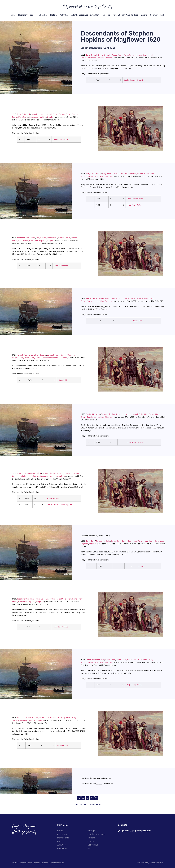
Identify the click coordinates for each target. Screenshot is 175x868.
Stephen (109, 58)
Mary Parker (107, 174)
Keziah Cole (110, 660)
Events (144, 15)
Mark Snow (23, 117)
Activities (64, 15)
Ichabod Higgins (123, 414)
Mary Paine (25, 358)
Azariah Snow (92, 298)
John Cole (90, 541)
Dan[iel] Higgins (93, 414)
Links (163, 15)
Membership (42, 15)
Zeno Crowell (91, 55)
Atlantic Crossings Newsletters (85, 15)
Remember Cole (103, 541)
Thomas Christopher (26, 238)
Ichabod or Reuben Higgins (29, 473)
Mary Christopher (93, 174)
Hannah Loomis (38, 114)
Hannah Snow (52, 114)
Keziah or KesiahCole (95, 660)
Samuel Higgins (108, 414)
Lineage (106, 15)
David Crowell (104, 55)
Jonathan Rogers (38, 355)
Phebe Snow (117, 55)
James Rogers (53, 355)
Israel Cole (116, 541)
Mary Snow (118, 174)
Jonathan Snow (129, 298)
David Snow (116, 298)
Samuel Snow (65, 114)
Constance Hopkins (95, 58)
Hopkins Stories (26, 15)
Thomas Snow (141, 55)
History (54, 15)
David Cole (22, 717)
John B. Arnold (23, 114)
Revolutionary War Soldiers (125, 15)
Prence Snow (130, 174)
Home (13, 15)
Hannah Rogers (23, 355)
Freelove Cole (23, 599)
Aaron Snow (129, 55)
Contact (154, 15)
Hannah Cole (137, 414)
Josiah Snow (104, 298)
